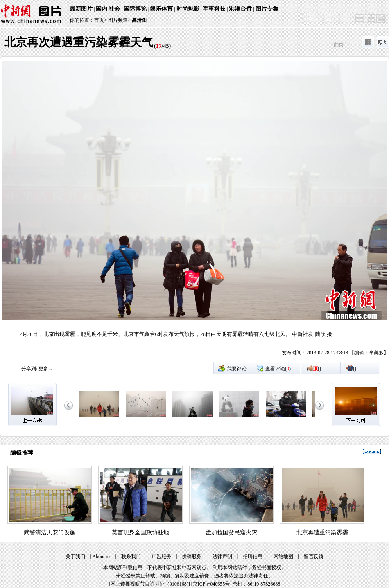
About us (101, 556)
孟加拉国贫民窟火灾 (231, 533)
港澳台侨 (240, 9)
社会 (114, 9)
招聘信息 (253, 556)
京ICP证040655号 (211, 584)
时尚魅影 (188, 9)
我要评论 (237, 369)
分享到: (29, 369)
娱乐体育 (161, 9)
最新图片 (81, 9)
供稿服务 (192, 556)
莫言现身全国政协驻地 (140, 533)
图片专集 (267, 9)
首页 (99, 20)
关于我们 (75, 556)
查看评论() (278, 369)
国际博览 (135, 9)
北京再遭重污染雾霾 (322, 533)
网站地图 (283, 556)
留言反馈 (314, 556)
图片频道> (119, 20)
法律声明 (222, 556)
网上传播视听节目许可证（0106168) (149, 584)
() (317, 369)
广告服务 (161, 556)
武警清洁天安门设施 (50, 533)
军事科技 (214, 9)
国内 (102, 9)
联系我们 (131, 556)
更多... (45, 369)
